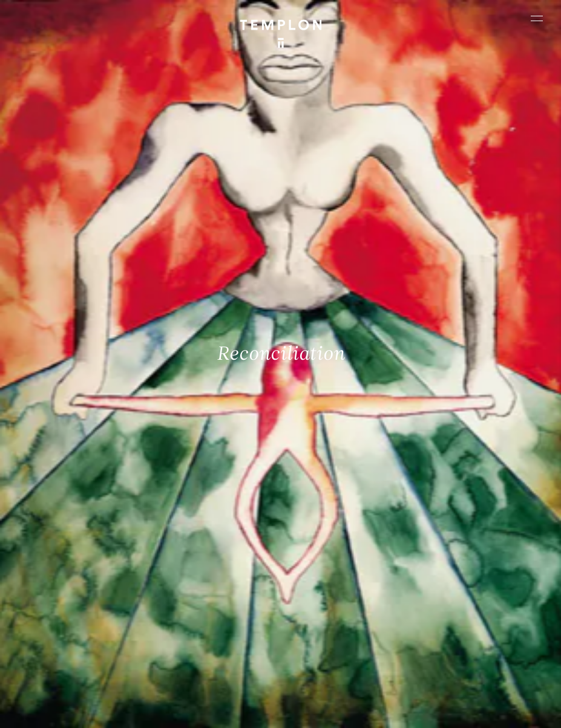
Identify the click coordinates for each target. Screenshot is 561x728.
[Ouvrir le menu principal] (537, 18)
